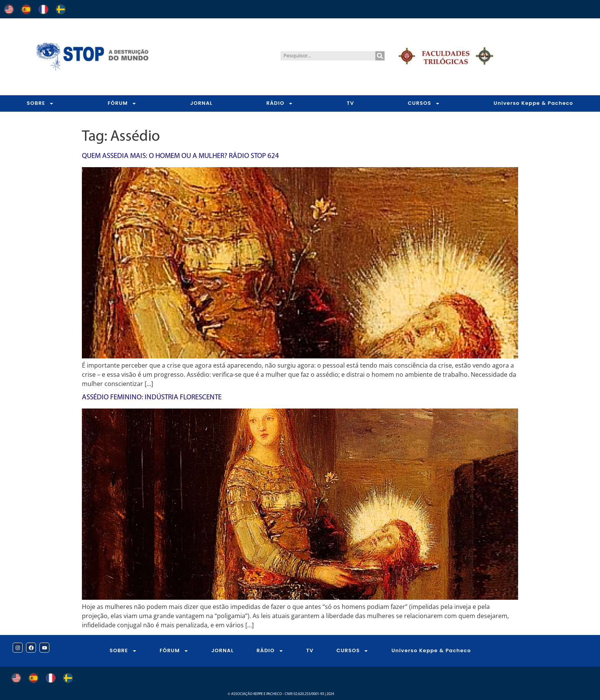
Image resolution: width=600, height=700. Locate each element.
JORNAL (201, 103)
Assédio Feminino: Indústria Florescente (152, 398)
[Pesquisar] (380, 56)
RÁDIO (280, 103)
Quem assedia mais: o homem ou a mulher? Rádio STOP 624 (180, 156)
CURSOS (424, 103)
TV (350, 103)
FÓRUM (122, 103)
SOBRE (40, 103)
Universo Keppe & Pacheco (533, 103)
